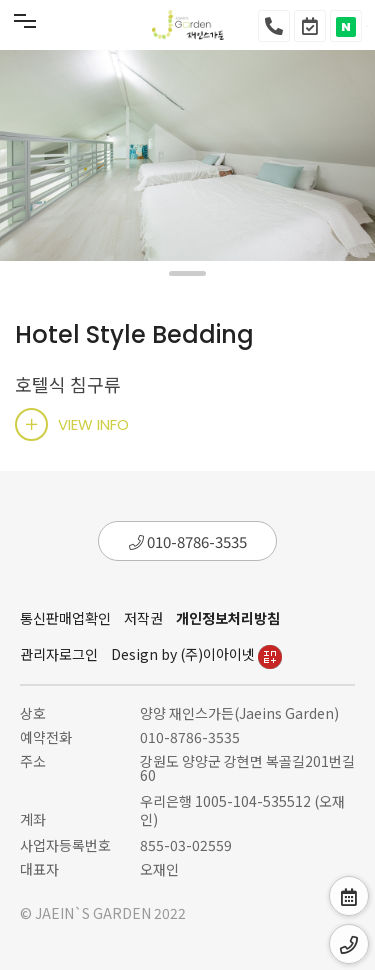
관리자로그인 (59, 654)
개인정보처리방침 (228, 618)
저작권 (143, 618)
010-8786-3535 (188, 541)
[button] (187, 273)
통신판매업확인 (65, 618)
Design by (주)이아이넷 (196, 654)
